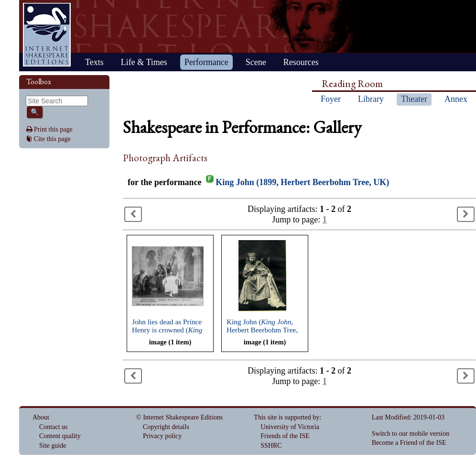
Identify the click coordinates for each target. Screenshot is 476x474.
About (41, 417)
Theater (414, 99)
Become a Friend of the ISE (409, 443)
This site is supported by (287, 417)
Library (371, 99)
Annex (456, 99)
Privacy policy (162, 436)
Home (47, 35)
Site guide (53, 446)
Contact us (54, 427)
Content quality (60, 436)
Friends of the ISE (285, 436)
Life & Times (144, 62)
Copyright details (166, 427)
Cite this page (52, 139)
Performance (206, 62)
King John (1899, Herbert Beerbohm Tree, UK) (302, 182)
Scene (256, 62)
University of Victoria (290, 427)
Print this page (53, 129)
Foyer (331, 99)
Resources (301, 62)
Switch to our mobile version (411, 434)
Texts (94, 62)
